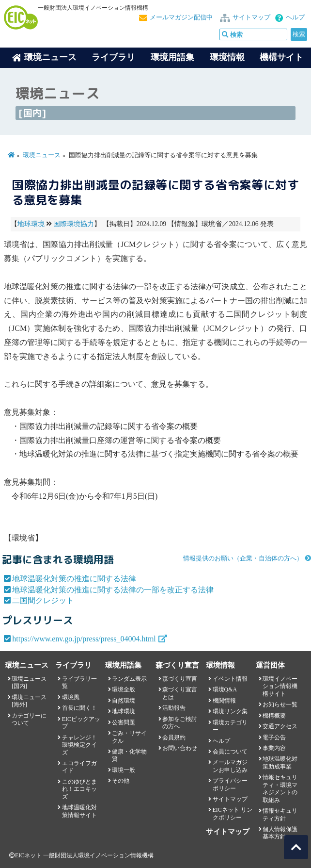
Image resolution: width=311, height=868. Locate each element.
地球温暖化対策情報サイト (79, 811)
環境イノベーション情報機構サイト (280, 686)
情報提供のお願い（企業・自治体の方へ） (243, 558)
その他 (121, 781)
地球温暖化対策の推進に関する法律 (74, 579)
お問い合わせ (180, 748)
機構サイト (281, 57)
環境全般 (124, 689)
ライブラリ (113, 57)
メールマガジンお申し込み (230, 766)
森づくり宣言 (180, 679)
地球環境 (31, 224)
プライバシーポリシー (230, 784)
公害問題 (124, 722)
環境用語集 (172, 57)
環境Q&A (225, 689)
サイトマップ (251, 17)
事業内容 (274, 748)
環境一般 (124, 770)
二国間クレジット (43, 600)
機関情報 (224, 701)
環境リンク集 (230, 711)
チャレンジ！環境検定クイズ (79, 745)
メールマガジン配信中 (181, 17)
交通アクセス (280, 726)
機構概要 (274, 716)
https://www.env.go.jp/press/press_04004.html (84, 639)
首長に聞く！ (79, 708)
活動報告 (174, 708)
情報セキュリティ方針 (280, 814)
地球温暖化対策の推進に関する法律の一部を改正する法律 (113, 590)
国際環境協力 (74, 224)
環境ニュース (42, 155)
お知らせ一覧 (280, 704)
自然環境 (124, 701)
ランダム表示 (129, 679)
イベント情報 (230, 679)
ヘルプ (295, 17)
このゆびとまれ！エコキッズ (79, 789)
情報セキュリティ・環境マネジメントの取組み (280, 788)
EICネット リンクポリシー (233, 813)
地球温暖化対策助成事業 (280, 762)
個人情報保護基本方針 (280, 833)
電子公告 (274, 737)
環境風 (71, 697)
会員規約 (174, 737)
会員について (230, 752)
